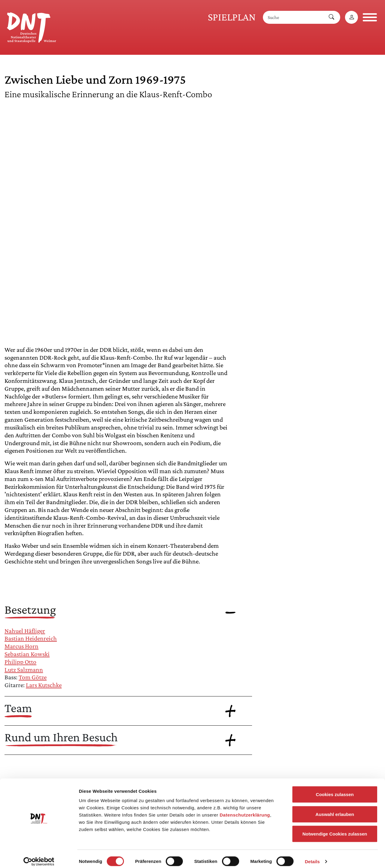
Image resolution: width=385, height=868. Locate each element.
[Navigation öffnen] (370, 17)
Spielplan (232, 17)
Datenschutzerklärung (245, 809)
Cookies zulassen (335, 789)
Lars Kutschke (44, 685)
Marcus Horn (22, 646)
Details (312, 856)
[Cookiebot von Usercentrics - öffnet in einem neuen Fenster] (39, 856)
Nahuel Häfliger (25, 631)
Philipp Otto (20, 662)
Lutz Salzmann (24, 670)
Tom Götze (33, 677)
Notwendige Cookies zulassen (335, 828)
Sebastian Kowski (27, 654)
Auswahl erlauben (335, 809)
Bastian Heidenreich (31, 638)
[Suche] (293, 17)
